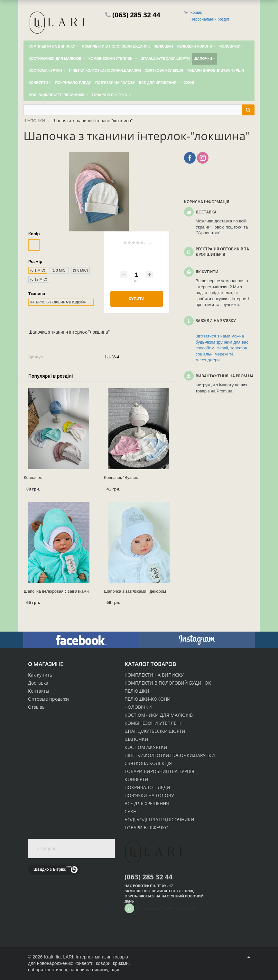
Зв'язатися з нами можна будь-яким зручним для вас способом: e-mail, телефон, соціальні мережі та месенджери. (222, 348)
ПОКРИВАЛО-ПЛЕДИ (147, 787)
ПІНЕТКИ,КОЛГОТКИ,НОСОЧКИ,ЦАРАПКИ (170, 755)
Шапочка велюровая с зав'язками (56, 591)
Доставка (38, 683)
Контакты (39, 691)
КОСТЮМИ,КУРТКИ (146, 747)
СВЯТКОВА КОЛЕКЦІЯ (148, 763)
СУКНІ (131, 811)
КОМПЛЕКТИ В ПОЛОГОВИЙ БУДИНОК (168, 683)
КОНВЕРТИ (136, 779)
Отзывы (37, 707)
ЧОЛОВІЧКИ (138, 707)
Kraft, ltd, (53, 957)
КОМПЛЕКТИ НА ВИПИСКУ (154, 675)
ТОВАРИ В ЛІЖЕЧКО (147, 827)
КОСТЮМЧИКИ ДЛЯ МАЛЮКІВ (159, 715)
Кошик (196, 13)
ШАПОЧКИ (136, 739)
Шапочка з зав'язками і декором (135, 591)
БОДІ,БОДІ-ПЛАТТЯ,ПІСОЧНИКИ (159, 819)
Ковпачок (33, 477)
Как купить (40, 675)
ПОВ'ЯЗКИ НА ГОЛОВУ (149, 795)
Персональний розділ (210, 19)
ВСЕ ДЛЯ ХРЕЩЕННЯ (147, 803)
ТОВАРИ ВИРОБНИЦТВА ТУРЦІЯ (159, 771)
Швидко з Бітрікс (50, 869)
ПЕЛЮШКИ (137, 691)
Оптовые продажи (48, 699)
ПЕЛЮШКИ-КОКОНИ (148, 699)
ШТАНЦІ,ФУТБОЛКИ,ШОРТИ (155, 731)
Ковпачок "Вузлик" (122, 477)
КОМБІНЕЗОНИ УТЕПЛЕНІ (153, 723)
